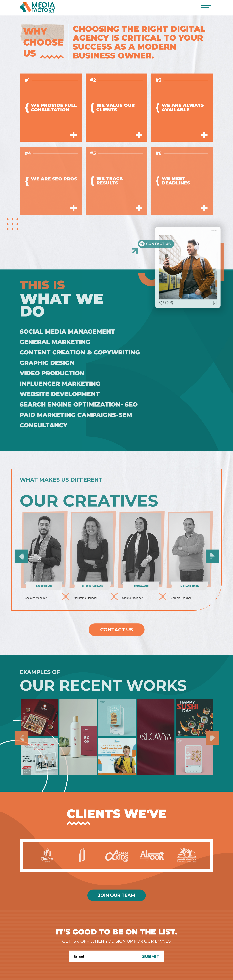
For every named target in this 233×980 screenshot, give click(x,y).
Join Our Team (117, 895)
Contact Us (117, 630)
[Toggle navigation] (206, 8)
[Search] (103, 956)
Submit (151, 956)
